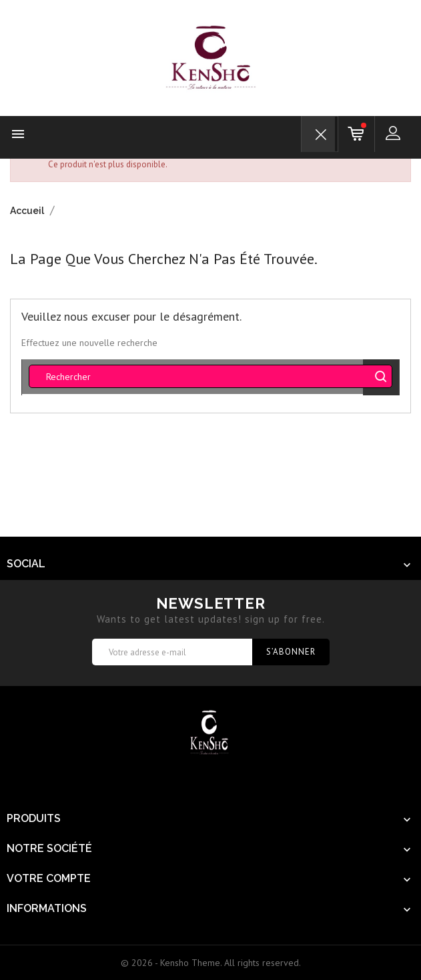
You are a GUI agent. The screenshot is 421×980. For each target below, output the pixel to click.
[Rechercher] (210, 376)
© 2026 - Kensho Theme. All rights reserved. (211, 963)
